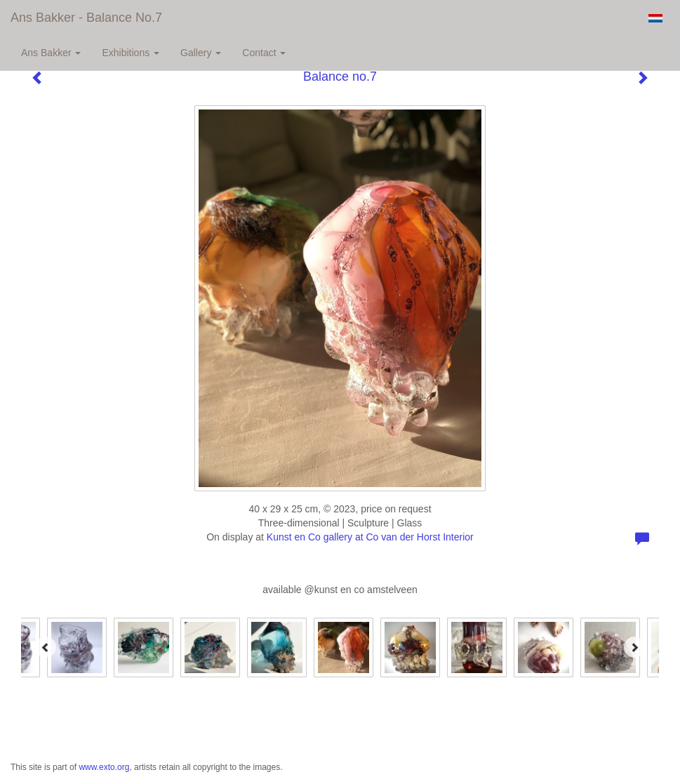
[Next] (634, 647)
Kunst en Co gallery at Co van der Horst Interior (370, 537)
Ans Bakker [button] (51, 53)
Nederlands (655, 18)
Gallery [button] (201, 53)
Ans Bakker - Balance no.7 (86, 18)
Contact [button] (264, 53)
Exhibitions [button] (131, 53)
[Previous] (46, 647)
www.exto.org (104, 767)
